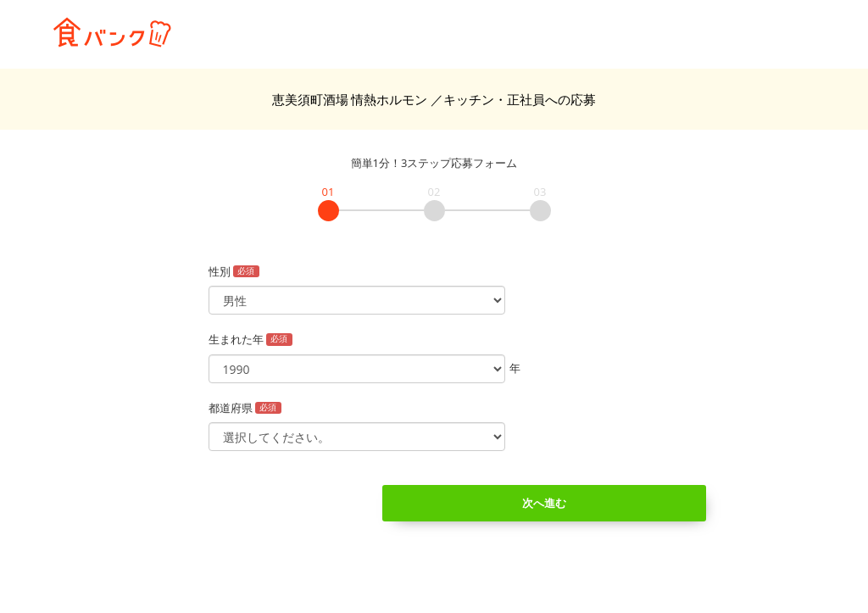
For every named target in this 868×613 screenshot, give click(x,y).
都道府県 (245, 408)
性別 (234, 271)
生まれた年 (251, 339)
